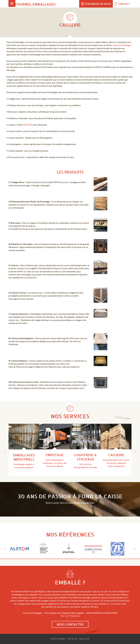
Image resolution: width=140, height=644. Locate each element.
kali (88, 639)
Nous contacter (70, 624)
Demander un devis (98, 4)
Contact (124, 4)
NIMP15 (27, 125)
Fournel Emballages (35, 4)
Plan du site (72, 639)
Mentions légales (58, 639)
